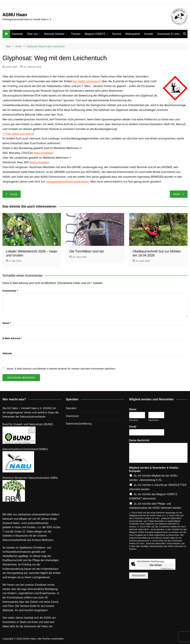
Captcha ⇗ (168, 568)
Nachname (154, 420)
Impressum (72, 416)
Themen (76, 34)
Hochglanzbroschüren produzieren (68, 182)
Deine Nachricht (140, 440)
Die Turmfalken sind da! (87, 251)
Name (7, 323)
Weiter (179, 194)
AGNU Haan (15, 15)
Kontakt (149, 34)
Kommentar (10, 291)
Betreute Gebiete (54, 34)
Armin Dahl (10, 67)
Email (134, 427)
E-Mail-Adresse (12, 338)
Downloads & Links (168, 34)
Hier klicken (156, 565)
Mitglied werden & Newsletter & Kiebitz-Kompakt (154, 469)
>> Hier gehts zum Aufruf (18, 134)
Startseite (17, 34)
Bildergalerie (133, 34)
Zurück (12, 194)
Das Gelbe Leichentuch (87, 81)
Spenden (71, 408)
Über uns (32, 34)
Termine (117, 34)
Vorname (133, 420)
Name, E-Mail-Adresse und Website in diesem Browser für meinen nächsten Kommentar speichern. (61, 369)
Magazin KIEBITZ (95, 34)
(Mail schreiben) (44, 153)
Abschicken (139, 575)
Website (7, 353)
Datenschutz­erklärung (79, 424)
